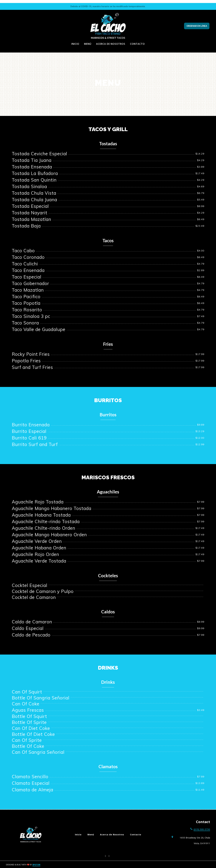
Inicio (79, 835)
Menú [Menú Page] (88, 44)
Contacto (137, 835)
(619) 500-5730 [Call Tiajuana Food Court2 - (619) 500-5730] (202, 829)
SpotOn (36, 865)
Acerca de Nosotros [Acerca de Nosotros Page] (111, 44)
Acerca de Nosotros (113, 835)
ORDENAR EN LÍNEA (197, 26)
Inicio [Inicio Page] (75, 44)
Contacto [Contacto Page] (137, 44)
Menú (92, 835)
